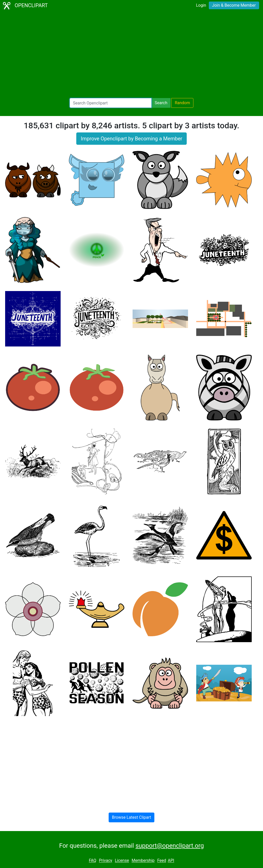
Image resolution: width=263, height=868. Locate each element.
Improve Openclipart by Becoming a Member (131, 139)
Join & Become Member (234, 5)
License (122, 861)
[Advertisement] (131, 55)
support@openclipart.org (170, 846)
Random (182, 103)
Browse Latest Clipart (132, 817)
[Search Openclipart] (111, 103)
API (171, 861)
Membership (143, 861)
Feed (162, 861)
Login (201, 5)
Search (161, 103)
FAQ (93, 861)
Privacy (106, 861)
